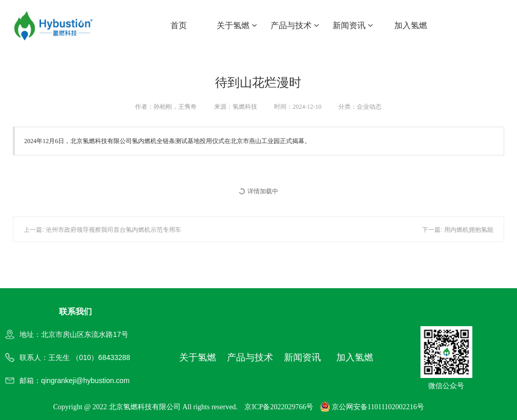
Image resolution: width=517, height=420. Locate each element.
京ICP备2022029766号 (279, 407)
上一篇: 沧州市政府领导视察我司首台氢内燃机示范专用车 (102, 230)
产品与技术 (295, 25)
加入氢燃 (411, 25)
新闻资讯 (353, 25)
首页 (179, 25)
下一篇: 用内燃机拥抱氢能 (458, 230)
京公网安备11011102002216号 (372, 407)
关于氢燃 (237, 25)
